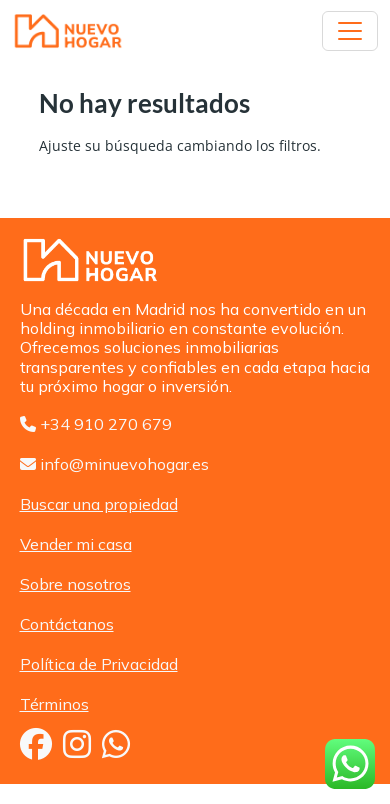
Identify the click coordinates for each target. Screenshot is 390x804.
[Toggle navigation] (350, 31)
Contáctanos (67, 624)
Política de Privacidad (99, 664)
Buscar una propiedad (99, 504)
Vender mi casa (76, 544)
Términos (54, 704)
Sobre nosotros (75, 584)
